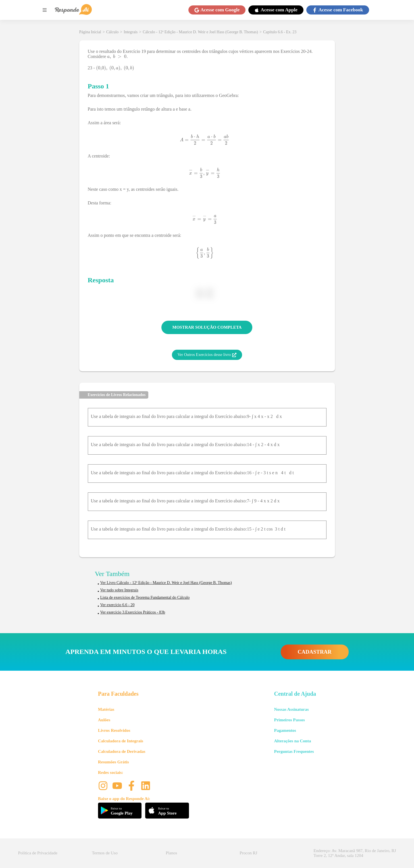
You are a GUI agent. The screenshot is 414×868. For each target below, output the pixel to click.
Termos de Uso (105, 853)
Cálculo (113, 32)
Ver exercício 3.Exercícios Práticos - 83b (133, 612)
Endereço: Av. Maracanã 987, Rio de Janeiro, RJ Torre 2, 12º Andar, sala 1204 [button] (355, 853)
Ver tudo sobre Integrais (119, 590)
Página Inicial (90, 32)
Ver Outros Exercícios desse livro (207, 355)
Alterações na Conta (292, 741)
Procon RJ (248, 853)
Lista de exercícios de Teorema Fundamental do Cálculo (145, 597)
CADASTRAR (315, 652)
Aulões (104, 720)
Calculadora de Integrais (121, 741)
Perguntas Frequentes (294, 751)
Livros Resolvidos (114, 730)
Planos (171, 853)
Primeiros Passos (289, 720)
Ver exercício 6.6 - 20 (117, 605)
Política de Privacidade (38, 853)
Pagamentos (285, 730)
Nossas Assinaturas (291, 709)
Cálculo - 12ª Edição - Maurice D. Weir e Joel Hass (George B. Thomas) (200, 32)
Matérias (106, 709)
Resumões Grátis (114, 762)
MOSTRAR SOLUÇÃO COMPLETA (207, 327)
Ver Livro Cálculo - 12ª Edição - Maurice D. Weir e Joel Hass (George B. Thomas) (166, 583)
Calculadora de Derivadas (122, 751)
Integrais (131, 32)
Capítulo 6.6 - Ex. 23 (280, 32)
